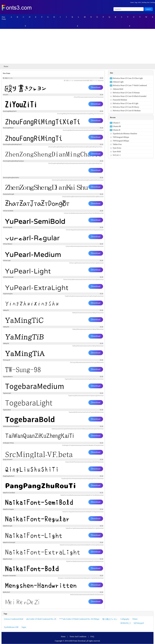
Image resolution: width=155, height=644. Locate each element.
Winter (135, 619)
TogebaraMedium (8, 377)
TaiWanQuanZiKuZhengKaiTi (11, 426)
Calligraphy (125, 619)
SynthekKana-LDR (11, 627)
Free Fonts (4, 18)
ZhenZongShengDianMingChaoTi (12, 145)
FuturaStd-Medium (120, 100)
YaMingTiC (6, 310)
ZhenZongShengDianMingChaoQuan (13, 161)
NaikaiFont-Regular (8, 509)
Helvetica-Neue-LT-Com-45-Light (126, 104)
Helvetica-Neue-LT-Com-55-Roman (126, 93)
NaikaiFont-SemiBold (9, 493)
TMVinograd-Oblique (121, 137)
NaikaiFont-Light (7, 526)
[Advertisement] (77, 46)
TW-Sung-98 (6, 360)
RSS (140, 2)
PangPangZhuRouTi (9, 476)
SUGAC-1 (117, 155)
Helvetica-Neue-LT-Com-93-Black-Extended (130, 96)
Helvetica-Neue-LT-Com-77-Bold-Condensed (130, 86)
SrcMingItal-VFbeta (8, 443)
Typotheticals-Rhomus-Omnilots (125, 134)
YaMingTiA (6, 344)
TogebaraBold (7, 410)
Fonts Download (79, 641)
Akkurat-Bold (118, 89)
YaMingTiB (6, 327)
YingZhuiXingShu (8, 294)
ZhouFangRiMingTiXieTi (10, 111)
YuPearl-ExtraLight (8, 277)
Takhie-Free (117, 144)
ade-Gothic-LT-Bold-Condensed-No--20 (41, 619)
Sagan (24, 627)
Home (132, 2)
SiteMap (153, 2)
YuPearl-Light (7, 261)
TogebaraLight (7, 393)
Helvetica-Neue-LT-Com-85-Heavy (126, 107)
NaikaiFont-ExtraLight (9, 543)
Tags (136, 2)
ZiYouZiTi (5, 95)
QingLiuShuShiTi (8, 460)
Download (96, 88)
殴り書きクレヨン (8, 78)
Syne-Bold (117, 152)
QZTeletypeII (139, 623)
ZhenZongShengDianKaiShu (11, 178)
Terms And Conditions (78, 637)
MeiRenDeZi (6, 592)
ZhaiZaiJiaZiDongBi (8, 194)
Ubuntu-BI (117, 126)
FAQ (92, 637)
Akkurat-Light (118, 82)
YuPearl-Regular (7, 227)
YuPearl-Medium (7, 244)
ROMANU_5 (126, 623)
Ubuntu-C (116, 123)
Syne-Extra (117, 148)
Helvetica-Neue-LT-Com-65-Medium (127, 111)
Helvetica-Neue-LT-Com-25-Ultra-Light (128, 78)
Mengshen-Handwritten (9, 576)
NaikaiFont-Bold (7, 559)
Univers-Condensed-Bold (14, 619)
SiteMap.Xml (146, 2)
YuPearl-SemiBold (8, 211)
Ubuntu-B (116, 130)
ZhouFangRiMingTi (8, 128)
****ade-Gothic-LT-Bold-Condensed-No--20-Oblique (79, 619)
